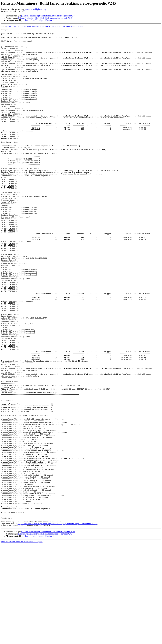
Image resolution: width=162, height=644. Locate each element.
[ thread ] (33, 20)
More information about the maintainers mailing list (22, 642)
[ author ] (50, 20)
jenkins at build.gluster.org (35, 9)
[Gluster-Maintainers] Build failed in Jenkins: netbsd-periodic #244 (48, 16)
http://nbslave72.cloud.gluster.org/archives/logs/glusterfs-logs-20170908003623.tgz (58, 624)
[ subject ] (42, 20)
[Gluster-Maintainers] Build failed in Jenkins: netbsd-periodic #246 (45, 18)
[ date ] (26, 20)
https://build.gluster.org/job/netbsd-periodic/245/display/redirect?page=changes (44, 26)
